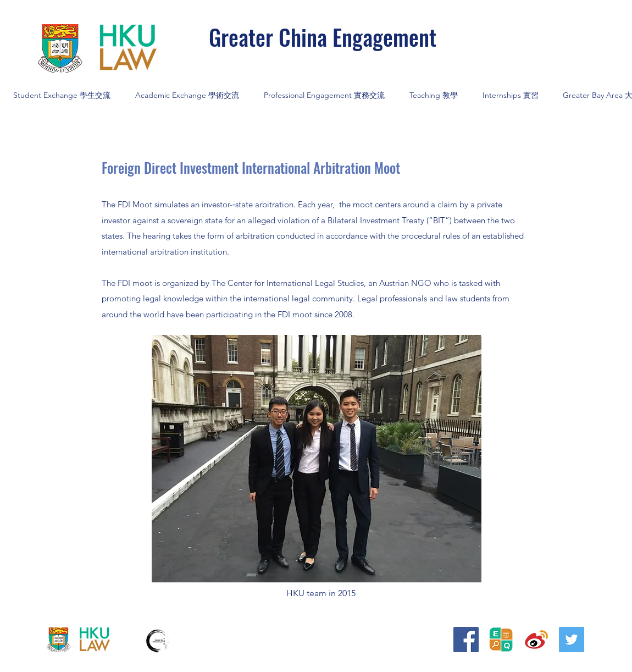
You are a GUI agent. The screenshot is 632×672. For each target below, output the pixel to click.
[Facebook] (466, 640)
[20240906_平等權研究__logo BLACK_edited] (501, 640)
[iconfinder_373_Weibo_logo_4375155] (536, 640)
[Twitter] (572, 640)
